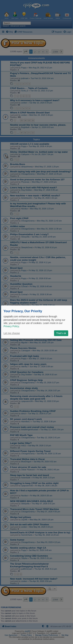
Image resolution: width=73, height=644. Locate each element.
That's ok (61, 333)
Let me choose (12, 333)
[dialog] (36, 322)
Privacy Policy (11, 326)
